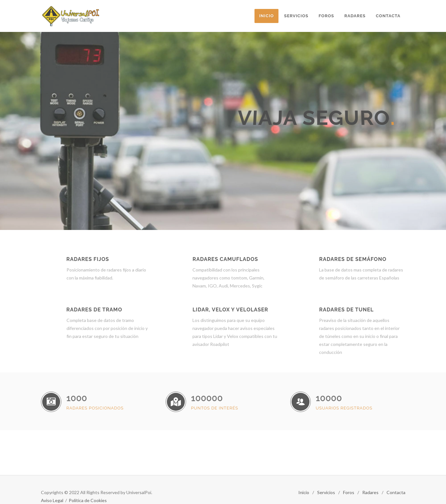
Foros (349, 492)
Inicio (304, 492)
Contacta (396, 492)
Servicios (326, 492)
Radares (370, 492)
